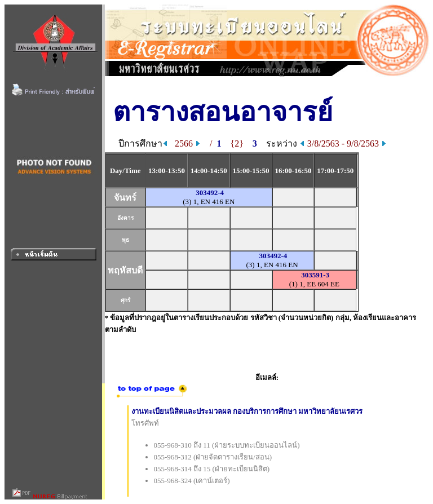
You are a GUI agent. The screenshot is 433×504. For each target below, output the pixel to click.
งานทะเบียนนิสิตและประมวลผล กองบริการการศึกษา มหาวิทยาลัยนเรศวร (247, 411)
